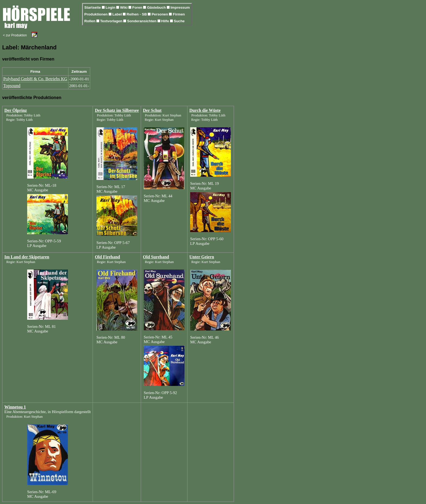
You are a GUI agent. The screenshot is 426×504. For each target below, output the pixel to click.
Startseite (93, 7)
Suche (179, 21)
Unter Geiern (202, 257)
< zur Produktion (15, 35)
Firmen (179, 14)
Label (118, 14)
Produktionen (96, 14)
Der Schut (152, 110)
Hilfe (166, 21)
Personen (160, 14)
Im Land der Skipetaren (27, 257)
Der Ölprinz (16, 110)
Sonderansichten (142, 21)
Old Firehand (107, 257)
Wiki (124, 7)
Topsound (12, 86)
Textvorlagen (112, 21)
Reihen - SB (137, 14)
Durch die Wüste (205, 110)
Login (111, 7)
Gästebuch (157, 7)
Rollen (90, 21)
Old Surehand (156, 257)
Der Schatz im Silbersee (117, 110)
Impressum (180, 7)
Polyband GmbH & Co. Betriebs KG (35, 79)
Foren (138, 7)
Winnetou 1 (15, 407)
